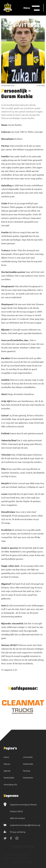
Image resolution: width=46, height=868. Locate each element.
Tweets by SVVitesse (23, 846)
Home (6, 757)
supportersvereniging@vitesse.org (25, 825)
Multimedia (28, 764)
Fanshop (27, 771)
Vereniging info (10, 784)
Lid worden (28, 757)
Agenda (7, 771)
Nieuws (7, 764)
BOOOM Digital (27, 862)
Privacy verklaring (18, 832)
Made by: (16, 862)
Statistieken (28, 778)
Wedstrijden (9, 778)
